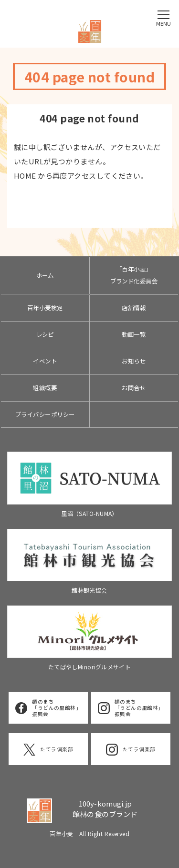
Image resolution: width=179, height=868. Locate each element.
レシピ (45, 334)
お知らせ (134, 361)
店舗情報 (134, 308)
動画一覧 (134, 334)
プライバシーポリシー (45, 414)
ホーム (45, 275)
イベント (45, 361)
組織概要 (45, 388)
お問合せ (134, 388)
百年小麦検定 (45, 308)
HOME (25, 176)
